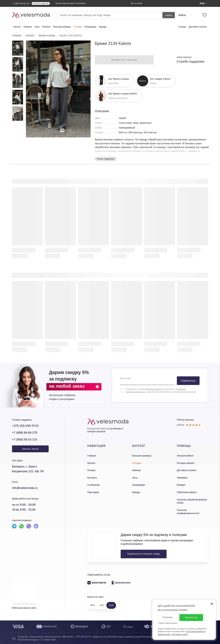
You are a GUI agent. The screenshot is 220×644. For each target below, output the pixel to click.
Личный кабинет (185, 456)
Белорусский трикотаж (98, 429)
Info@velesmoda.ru (25, 488)
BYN (93, 605)
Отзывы (182, 27)
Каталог (17, 27)
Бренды (103, 27)
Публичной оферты (154, 389)
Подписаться (188, 381)
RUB (111, 605)
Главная (92, 456)
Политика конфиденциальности (188, 512)
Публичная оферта (187, 492)
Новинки (28, 27)
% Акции (78, 27)
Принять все (191, 617)
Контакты (92, 478)
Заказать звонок (30, 449)
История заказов (185, 463)
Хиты (37, 27)
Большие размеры (62, 27)
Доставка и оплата (198, 27)
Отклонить (167, 617)
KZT (102, 605)
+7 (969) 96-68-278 (25, 433)
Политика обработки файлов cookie (192, 501)
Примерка (182, 478)
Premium (46, 27)
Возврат (181, 485)
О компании (93, 485)
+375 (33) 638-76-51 (25, 426)
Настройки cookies (180, 634)
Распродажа (90, 27)
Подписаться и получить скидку (144, 554)
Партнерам (93, 492)
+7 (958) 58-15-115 (25, 439)
